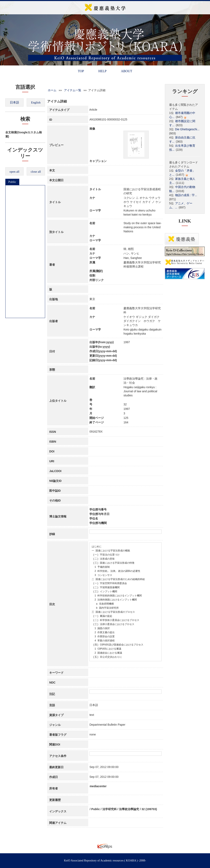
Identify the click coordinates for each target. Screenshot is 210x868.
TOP (81, 71)
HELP (102, 71)
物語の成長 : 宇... (186, 195)
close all (36, 172)
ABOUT (126, 71)
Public (12, 182)
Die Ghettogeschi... (187, 129)
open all (14, 172)
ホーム (52, 90)
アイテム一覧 (73, 90)
